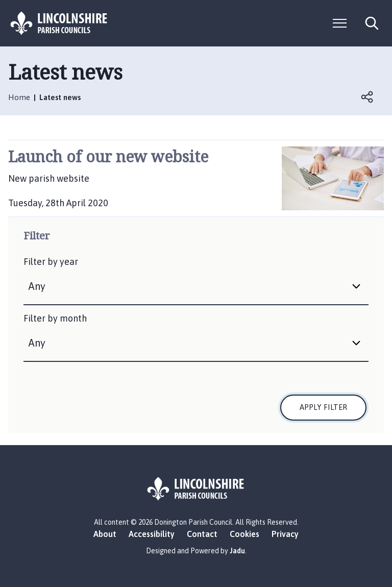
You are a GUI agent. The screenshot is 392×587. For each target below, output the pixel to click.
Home (19, 97)
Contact (202, 534)
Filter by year (51, 262)
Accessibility (152, 534)
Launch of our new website (108, 156)
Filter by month (55, 318)
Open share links (367, 97)
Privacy (285, 534)
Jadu (237, 551)
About (105, 534)
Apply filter (323, 407)
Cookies (244, 534)
